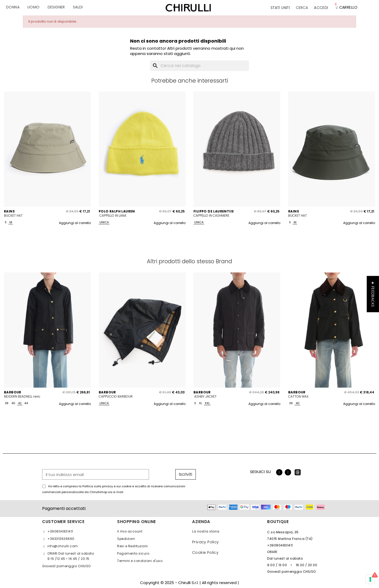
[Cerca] (200, 66)
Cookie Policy (205, 552)
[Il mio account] (321, 8)
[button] (302, 8)
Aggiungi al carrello (75, 223)
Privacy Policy (206, 542)
